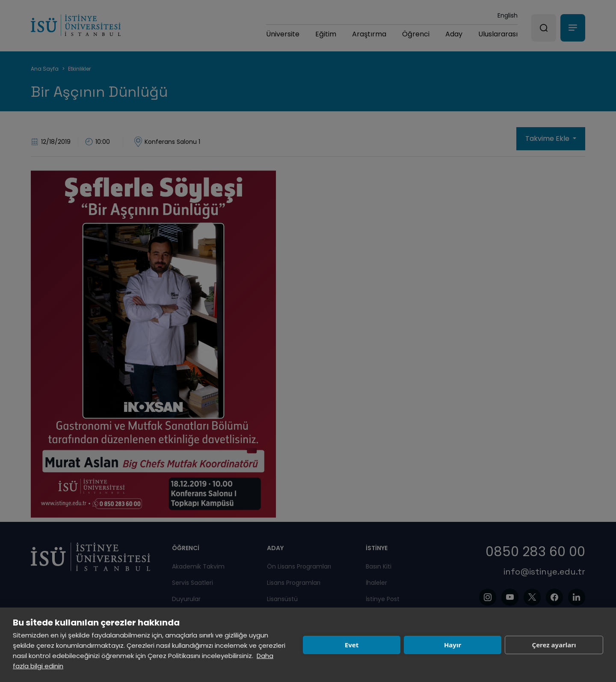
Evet (352, 645)
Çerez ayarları (554, 645)
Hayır (453, 645)
